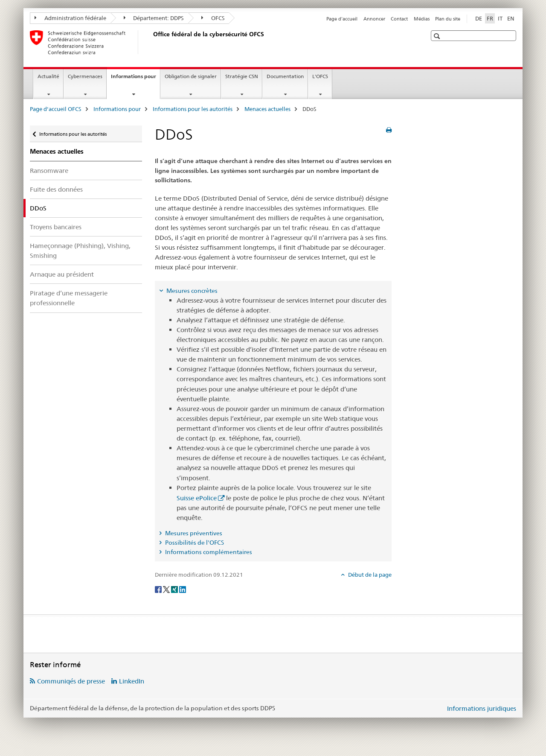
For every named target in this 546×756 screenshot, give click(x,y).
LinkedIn (132, 681)
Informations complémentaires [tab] (208, 552)
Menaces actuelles (267, 109)
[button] (438, 36)
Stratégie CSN (242, 76)
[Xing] (175, 589)
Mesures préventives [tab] (193, 533)
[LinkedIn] (183, 589)
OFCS (213, 18)
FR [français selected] (490, 18)
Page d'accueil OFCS (56, 109)
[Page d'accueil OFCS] (151, 42)
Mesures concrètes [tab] (191, 291)
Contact (399, 19)
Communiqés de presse (71, 681)
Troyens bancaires (56, 227)
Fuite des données (56, 189)
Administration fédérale (70, 18)
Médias (422, 19)
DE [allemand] (479, 18)
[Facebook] (159, 589)
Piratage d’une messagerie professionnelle (69, 298)
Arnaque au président (62, 274)
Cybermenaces (85, 76)
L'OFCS (320, 76)
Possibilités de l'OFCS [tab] (194, 543)
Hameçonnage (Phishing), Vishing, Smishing (80, 251)
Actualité (48, 76)
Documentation (285, 76)
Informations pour (135, 79)
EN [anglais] (511, 18)
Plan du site (448, 19)
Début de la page (369, 575)
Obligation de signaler (191, 76)
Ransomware (49, 171)
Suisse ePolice (197, 498)
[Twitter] (167, 589)
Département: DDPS (154, 18)
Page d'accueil (342, 19)
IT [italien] (500, 18)
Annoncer (374, 19)
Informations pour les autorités (193, 109)
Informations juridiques (482, 708)
